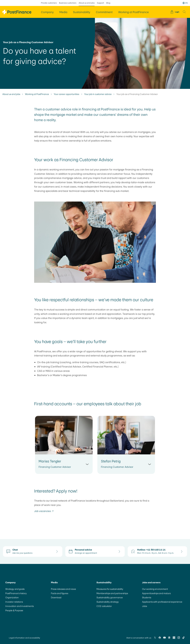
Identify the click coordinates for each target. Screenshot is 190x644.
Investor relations (14, 602)
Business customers (68, 3)
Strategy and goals (15, 589)
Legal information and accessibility (24, 638)
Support (100, 3)
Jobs (145, 606)
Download (56, 597)
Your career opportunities (67, 94)
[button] (184, 12)
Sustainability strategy (108, 602)
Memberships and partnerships (112, 593)
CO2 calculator (104, 606)
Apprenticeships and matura (156, 593)
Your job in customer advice (98, 94)
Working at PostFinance (37, 94)
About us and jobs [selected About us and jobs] (87, 3)
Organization (12, 597)
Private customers (49, 3)
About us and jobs (11, 94)
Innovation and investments (20, 606)
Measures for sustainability (110, 589)
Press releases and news (63, 589)
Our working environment (155, 589)
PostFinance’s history (16, 593)
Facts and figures (60, 593)
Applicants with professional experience (162, 602)
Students (147, 597)
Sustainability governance (110, 597)
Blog (108, 3)
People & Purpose (14, 610)
